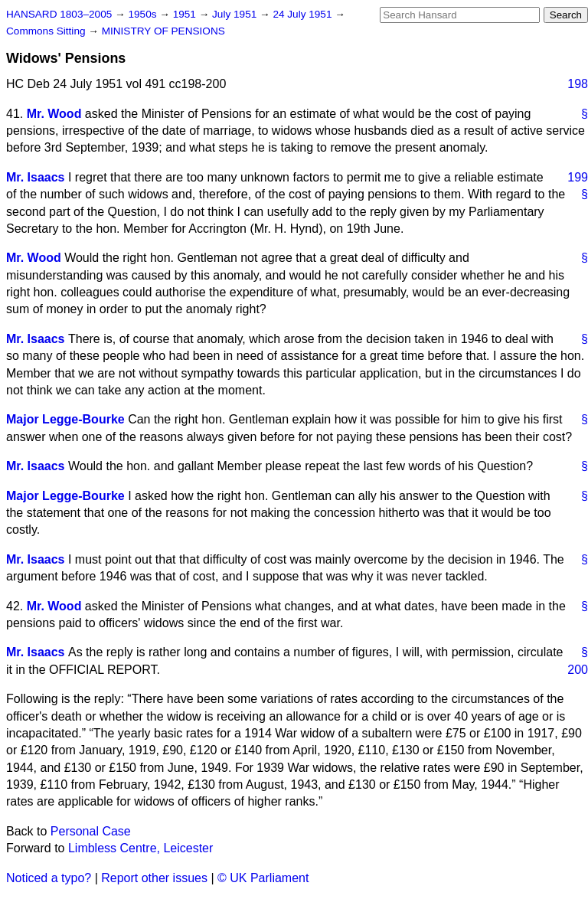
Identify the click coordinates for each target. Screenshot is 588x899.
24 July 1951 (304, 14)
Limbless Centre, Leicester (140, 848)
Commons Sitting (47, 31)
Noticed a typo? (49, 878)
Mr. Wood (54, 114)
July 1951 (236, 14)
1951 (186, 14)
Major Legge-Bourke (65, 419)
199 (578, 177)
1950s (144, 14)
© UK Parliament (263, 878)
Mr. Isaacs (36, 177)
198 (578, 84)
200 (578, 670)
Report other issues (154, 878)
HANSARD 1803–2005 (59, 14)
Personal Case (91, 831)
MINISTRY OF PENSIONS (163, 31)
